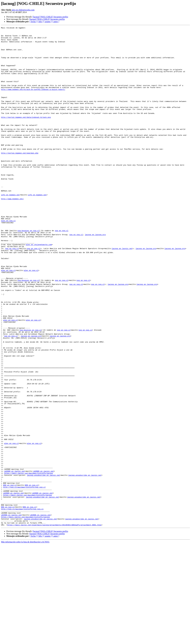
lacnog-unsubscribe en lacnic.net (44, 565)
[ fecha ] (33, 22)
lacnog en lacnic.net (122, 293)
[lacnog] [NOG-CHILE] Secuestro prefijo (50, 17)
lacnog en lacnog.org (95, 276)
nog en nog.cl (62, 271)
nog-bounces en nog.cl (29, 271)
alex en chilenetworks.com (23, 10)
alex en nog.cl (8, 260)
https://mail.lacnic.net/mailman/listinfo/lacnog (28, 563)
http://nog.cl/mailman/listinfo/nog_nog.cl (24, 579)
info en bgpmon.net (10, 229)
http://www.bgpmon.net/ (12, 233)
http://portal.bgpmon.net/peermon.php (20, 178)
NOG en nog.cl (10, 577)
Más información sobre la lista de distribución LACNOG (25, 642)
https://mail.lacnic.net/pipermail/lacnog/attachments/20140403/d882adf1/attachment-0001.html (54, 625)
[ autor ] (56, 22)
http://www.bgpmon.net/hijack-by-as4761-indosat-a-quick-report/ (33, 102)
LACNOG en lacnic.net (14, 560)
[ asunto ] (48, 22)
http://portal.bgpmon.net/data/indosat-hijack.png (26, 135)
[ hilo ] (40, 22)
